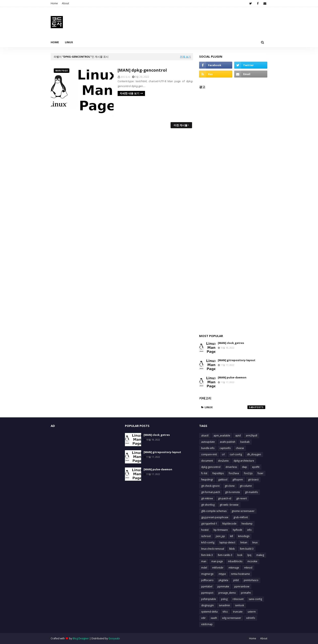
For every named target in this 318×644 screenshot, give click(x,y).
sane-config (255, 599)
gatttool (223, 480)
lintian (244, 542)
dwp (244, 467)
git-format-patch (211, 492)
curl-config (236, 454)
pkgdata (223, 580)
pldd (236, 580)
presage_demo (227, 593)
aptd (238, 436)
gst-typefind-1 (209, 524)
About (65, 3)
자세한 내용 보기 (129, 93)
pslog (224, 599)
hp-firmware (221, 530)
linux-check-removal (213, 549)
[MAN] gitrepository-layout (237, 360)
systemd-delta (209, 612)
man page (217, 561)
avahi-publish (228, 442)
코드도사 (125, 77)
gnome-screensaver (243, 511)
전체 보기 (185, 57)
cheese (240, 448)
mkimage (234, 568)
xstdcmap (207, 624)
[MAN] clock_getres (231, 343)
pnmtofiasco (251, 580)
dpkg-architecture (244, 461)
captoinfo (225, 448)
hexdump (247, 524)
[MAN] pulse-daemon (232, 377)
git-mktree (207, 498)
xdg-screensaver (232, 618)
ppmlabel (207, 586)
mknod (248, 568)
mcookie (252, 561)
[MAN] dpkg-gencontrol (142, 70)
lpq (249, 555)
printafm (246, 593)
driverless (231, 467)
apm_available (222, 436)
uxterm (252, 612)
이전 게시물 (180, 125)
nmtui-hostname (240, 574)
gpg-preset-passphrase (215, 517)
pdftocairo (207, 580)
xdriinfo (251, 618)
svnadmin (224, 605)
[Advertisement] (233, 209)
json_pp (220, 536)
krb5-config (208, 542)
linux (235, 407)
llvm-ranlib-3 (225, 555)
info (249, 530)
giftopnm (238, 480)
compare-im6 (209, 454)
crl (223, 454)
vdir (203, 618)
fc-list (204, 473)
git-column (246, 486)
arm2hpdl (251, 436)
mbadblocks (235, 561)
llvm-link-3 (207, 555)
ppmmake (223, 586)
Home (54, 3)
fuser (261, 473)
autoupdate (208, 442)
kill (232, 536)
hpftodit (237, 530)
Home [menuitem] (55, 42)
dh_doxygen (254, 454)
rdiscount (238, 599)
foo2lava (234, 473)
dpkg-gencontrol (211, 467)
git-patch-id (225, 498)
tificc (225, 612)
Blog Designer (81, 638)
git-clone (230, 486)
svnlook (240, 605)
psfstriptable (209, 599)
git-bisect (253, 480)
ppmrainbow (242, 586)
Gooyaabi (114, 638)
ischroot (206, 536)
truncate (238, 612)
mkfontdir (218, 568)
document (207, 461)
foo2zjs (248, 473)
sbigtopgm (207, 605)
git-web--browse (229, 505)
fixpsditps (218, 473)
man (204, 561)
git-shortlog (208, 505)
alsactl (205, 436)
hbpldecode (229, 524)
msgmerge (207, 574)
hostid (205, 530)
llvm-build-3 (247, 549)
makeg (260, 555)
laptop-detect (227, 542)
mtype (222, 574)
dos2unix (223, 461)
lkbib (232, 549)
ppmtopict (207, 593)
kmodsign (244, 536)
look (240, 555)
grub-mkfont (241, 517)
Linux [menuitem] (69, 42)
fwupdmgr (207, 480)
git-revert (242, 498)
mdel (204, 568)
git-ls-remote (233, 492)
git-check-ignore (210, 486)
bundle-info (208, 448)
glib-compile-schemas (214, 511)
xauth (214, 618)
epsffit (256, 467)
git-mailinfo (251, 492)
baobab (245, 442)
